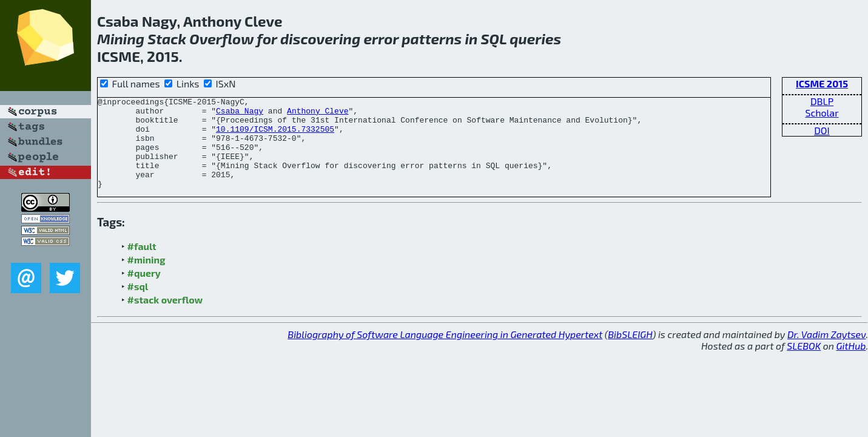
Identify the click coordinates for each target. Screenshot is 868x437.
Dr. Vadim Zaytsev (826, 352)
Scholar (822, 113)
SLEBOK (804, 364)
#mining (146, 278)
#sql (138, 304)
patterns (432, 39)
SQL (494, 39)
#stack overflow (165, 318)
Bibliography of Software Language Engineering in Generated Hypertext (445, 352)
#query (144, 291)
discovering (320, 39)
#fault (142, 264)
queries (535, 39)
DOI (822, 130)
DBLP (822, 101)
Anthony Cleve (318, 114)
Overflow (221, 39)
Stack (167, 39)
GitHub (851, 364)
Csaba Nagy (240, 114)
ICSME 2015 (822, 83)
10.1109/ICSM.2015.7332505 (275, 136)
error (381, 39)
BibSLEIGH (630, 352)
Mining (121, 39)
